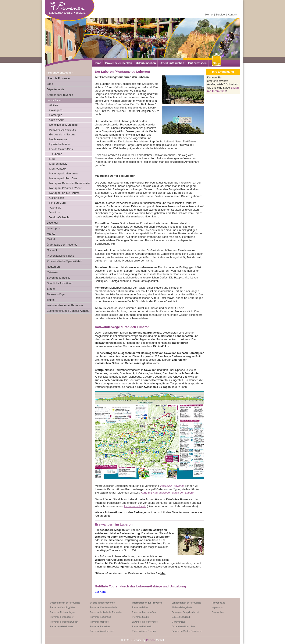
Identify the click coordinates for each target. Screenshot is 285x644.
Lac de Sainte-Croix (61, 149)
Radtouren (53, 267)
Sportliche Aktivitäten (60, 283)
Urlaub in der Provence (102, 603)
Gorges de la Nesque (62, 134)
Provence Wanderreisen (102, 631)
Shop (217, 63)
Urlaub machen (146, 63)
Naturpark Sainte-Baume (64, 193)
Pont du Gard (57, 203)
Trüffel (51, 300)
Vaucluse (55, 212)
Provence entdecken (118, 63)
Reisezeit (52, 272)
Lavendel (52, 223)
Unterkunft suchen (172, 63)
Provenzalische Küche (60, 256)
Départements (56, 89)
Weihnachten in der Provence (65, 305)
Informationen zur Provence (147, 603)
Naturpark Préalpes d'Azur (65, 188)
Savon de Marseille (59, 278)
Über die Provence (58, 78)
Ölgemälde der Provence (62, 245)
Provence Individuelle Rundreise (106, 612)
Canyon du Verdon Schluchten (187, 631)
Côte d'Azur (56, 120)
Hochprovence (58, 139)
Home (209, 15)
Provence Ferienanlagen (62, 612)
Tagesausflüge (56, 294)
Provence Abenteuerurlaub (103, 607)
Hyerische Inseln (59, 144)
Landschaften (54, 100)
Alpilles (54, 105)
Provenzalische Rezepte (144, 631)
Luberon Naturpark (181, 617)
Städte (51, 289)
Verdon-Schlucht (59, 217)
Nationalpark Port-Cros (63, 178)
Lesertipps (53, 228)
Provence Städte (140, 617)
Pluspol (151, 640)
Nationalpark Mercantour (64, 173)
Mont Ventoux (58, 169)
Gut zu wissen (197, 63)
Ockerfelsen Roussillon (183, 626)
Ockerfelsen (56, 198)
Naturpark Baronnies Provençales (70, 183)
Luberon (57, 154)
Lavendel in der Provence (145, 622)
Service (220, 15)
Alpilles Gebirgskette (182, 607)
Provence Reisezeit (142, 626)
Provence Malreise (99, 622)
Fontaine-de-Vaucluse (63, 130)
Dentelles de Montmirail (64, 125)
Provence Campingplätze (63, 607)
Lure (52, 159)
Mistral (51, 239)
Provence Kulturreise (100, 617)
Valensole (55, 208)
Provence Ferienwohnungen (64, 622)
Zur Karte (101, 592)
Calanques (56, 110)
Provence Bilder (140, 607)
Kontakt (232, 15)
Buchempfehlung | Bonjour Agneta (68, 311)
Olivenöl (52, 250)
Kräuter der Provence (60, 95)
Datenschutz (218, 612)
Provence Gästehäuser (62, 626)
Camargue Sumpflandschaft (186, 612)
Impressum (218, 607)
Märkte (51, 234)
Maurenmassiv (58, 164)
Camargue (56, 115)
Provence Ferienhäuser (62, 617)
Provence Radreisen (100, 626)
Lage (50, 84)
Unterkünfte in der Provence (65, 603)
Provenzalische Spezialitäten (64, 261)
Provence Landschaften (144, 612)
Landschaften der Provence (186, 603)
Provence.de (219, 603)
